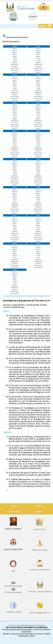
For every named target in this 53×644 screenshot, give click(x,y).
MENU (45, 26)
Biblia (14, 506)
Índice (15, 72)
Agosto (15, 62)
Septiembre (15, 64)
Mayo (15, 57)
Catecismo (39, 506)
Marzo (15, 53)
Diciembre (15, 70)
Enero (15, 49)
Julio (15, 60)
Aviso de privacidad (16, 625)
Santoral (39, 512)
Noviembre (15, 68)
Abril (15, 55)
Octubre (15, 66)
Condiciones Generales (35, 625)
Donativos (33, 17)
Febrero (15, 51)
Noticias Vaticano (14, 512)
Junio (15, 58)
